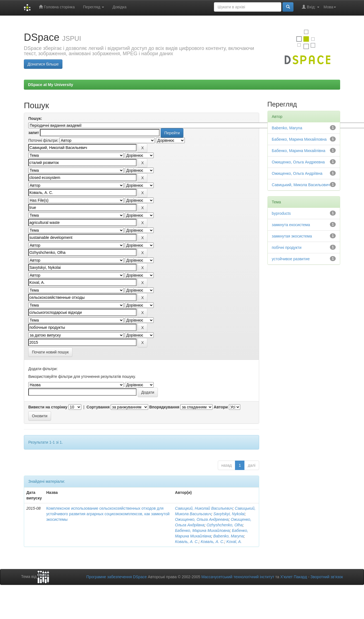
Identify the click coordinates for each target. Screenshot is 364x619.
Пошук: (35, 118)
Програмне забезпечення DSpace (117, 577)
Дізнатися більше (43, 64)
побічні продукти (287, 247)
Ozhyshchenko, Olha (225, 525)
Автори (221, 407)
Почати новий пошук (50, 352)
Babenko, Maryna (229, 536)
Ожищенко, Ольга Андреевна (202, 519)
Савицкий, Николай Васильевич (204, 508)
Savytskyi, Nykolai (229, 514)
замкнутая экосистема (292, 236)
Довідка (119, 7)
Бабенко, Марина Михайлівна (299, 151)
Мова (330, 7)
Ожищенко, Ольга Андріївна (297, 173)
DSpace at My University (51, 85)
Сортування (98, 407)
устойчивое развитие (291, 259)
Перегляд (93, 7)
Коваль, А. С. (187, 542)
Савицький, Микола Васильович (301, 185)
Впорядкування (164, 407)
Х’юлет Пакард (294, 577)
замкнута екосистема (291, 225)
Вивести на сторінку (48, 407)
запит (34, 133)
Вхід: (311, 7)
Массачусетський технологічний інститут (238, 577)
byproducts (281, 213)
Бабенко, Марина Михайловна (202, 530)
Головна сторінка (57, 7)
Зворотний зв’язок (327, 577)
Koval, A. (234, 542)
